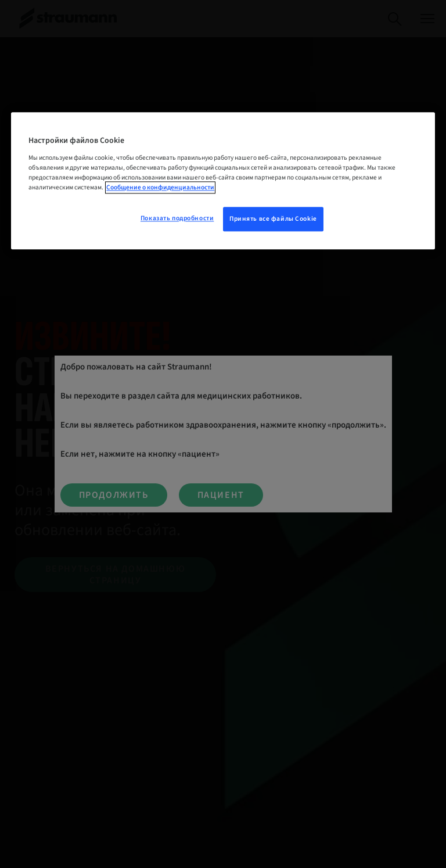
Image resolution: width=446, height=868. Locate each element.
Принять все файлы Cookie (273, 219)
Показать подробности (177, 218)
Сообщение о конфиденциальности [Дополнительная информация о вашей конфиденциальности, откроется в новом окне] (160, 187)
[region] (223, 181)
